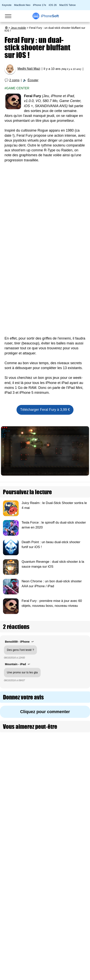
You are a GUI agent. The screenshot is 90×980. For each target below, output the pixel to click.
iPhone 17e (40, 5)
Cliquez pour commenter (45, 712)
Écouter (33, 80)
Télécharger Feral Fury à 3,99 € (45, 410)
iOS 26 (53, 5)
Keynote (7, 5)
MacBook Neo (22, 5)
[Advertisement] (45, 214)
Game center (18, 88)
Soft (50, 16)
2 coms (14, 80)
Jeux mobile (18, 28)
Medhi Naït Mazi (29, 69)
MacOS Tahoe (67, 5)
